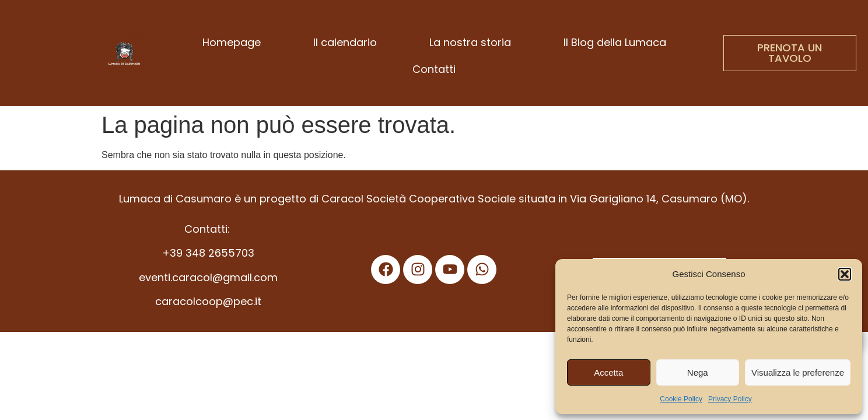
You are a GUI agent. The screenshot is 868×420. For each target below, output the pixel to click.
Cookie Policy (681, 399)
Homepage (232, 42)
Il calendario (345, 42)
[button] (845, 274)
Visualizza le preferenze (798, 372)
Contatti (434, 69)
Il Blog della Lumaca (615, 42)
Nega (698, 372)
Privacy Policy (730, 399)
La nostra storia (470, 42)
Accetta (608, 372)
